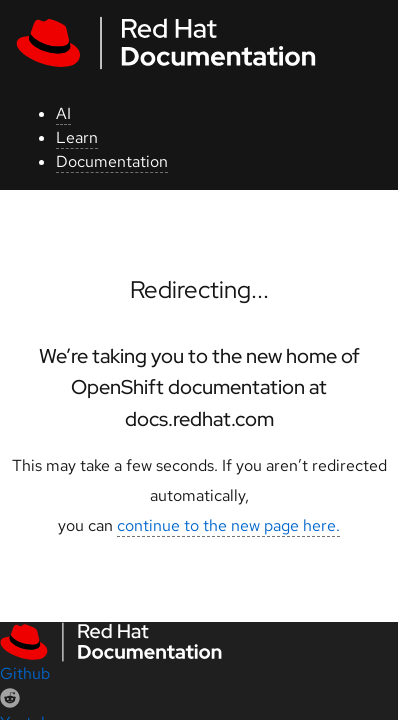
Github (25, 673)
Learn (77, 137)
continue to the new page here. (228, 525)
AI (63, 113)
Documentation (112, 161)
